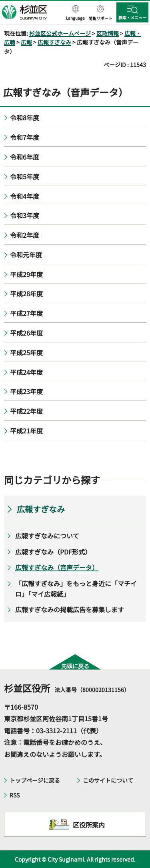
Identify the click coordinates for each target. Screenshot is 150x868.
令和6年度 (25, 157)
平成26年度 (26, 333)
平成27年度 (26, 313)
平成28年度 (26, 293)
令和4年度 (25, 196)
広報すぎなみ (54, 42)
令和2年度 (25, 235)
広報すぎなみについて (47, 536)
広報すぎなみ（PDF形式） (53, 552)
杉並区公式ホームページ (60, 33)
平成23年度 (26, 391)
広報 (26, 42)
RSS (15, 795)
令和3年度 (25, 215)
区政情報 (108, 33)
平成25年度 (26, 352)
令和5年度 (25, 176)
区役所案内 (89, 825)
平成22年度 (26, 411)
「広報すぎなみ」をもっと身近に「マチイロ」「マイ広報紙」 (76, 589)
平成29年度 (26, 274)
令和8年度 (25, 117)
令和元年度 (26, 255)
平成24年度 (26, 372)
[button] (75, 13)
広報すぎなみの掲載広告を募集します (70, 609)
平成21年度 (26, 431)
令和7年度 (25, 137)
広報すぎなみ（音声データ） (57, 567)
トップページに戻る (35, 780)
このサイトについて (108, 780)
